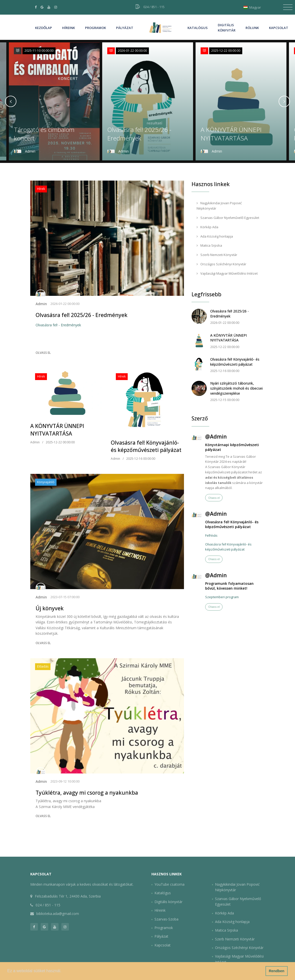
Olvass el (43, 353)
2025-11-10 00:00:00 (39, 51)
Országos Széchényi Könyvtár (221, 264)
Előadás (43, 666)
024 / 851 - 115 (154, 7)
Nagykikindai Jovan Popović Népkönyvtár (219, 206)
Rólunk (252, 28)
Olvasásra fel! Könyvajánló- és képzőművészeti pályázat (146, 446)
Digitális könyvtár (227, 28)
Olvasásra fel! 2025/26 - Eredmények (139, 134)
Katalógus (198, 28)
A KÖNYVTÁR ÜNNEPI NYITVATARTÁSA (231, 134)
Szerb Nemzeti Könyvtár (217, 255)
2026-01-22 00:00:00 (132, 51)
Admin (41, 304)
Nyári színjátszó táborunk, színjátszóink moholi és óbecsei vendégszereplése (236, 388)
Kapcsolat (279, 28)
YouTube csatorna (169, 884)
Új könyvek (50, 608)
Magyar (254, 7)
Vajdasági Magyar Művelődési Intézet (227, 273)
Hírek (41, 189)
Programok (96, 28)
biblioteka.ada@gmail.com (58, 914)
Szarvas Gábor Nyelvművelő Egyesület (228, 218)
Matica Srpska (209, 245)
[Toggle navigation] (288, 7)
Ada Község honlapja (215, 236)
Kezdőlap (44, 28)
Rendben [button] (277, 971)
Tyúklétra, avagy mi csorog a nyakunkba (87, 793)
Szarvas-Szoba (166, 919)
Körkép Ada (207, 227)
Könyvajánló (46, 482)
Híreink (69, 27)
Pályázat (125, 28)
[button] (63, 971)
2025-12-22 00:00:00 (226, 51)
